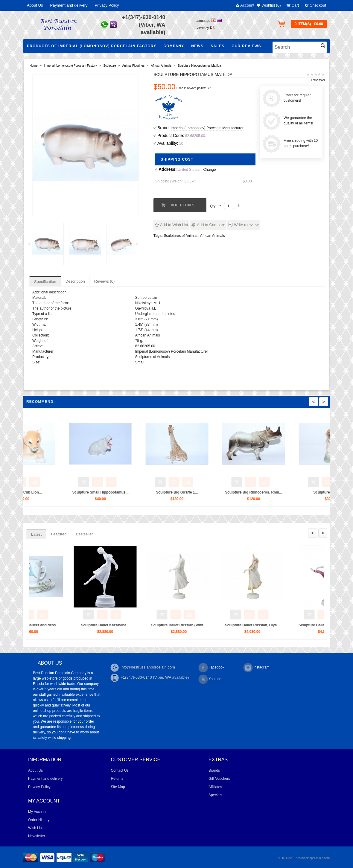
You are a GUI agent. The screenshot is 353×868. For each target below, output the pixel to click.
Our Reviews (246, 46)
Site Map (118, 787)
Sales (217, 46)
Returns (117, 779)
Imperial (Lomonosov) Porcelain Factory (70, 66)
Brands (214, 770)
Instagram (256, 668)
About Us (35, 5)
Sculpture (109, 66)
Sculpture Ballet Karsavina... (156, 625)
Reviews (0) (105, 281)
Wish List (35, 828)
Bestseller (84, 534)
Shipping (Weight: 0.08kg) (176, 181)
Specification (45, 282)
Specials (215, 795)
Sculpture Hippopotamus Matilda (199, 66)
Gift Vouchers (219, 779)
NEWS (197, 46)
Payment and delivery (69, 5)
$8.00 (247, 181)
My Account (37, 812)
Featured (59, 534)
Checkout (318, 5)
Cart (295, 5)
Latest (36, 534)
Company (174, 46)
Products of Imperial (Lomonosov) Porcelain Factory (92, 46)
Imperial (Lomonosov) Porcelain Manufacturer (207, 128)
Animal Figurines (133, 66)
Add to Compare (211, 225)
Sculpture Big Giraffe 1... (228, 492)
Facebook (211, 668)
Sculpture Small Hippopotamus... (152, 492)
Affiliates (215, 787)
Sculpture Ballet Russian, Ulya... (303, 625)
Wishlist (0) (271, 5)
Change (209, 170)
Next (139, 246)
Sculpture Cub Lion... (75, 492)
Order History (39, 820)
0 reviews (317, 80)
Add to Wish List (174, 225)
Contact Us (120, 770)
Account (247, 5)
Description (75, 281)
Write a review (246, 225)
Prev (31, 246)
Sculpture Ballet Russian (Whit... (230, 625)
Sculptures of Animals (181, 236)
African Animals (161, 66)
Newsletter (37, 836)
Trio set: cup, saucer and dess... (83, 625)
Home (34, 66)
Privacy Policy (107, 5)
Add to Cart (183, 205)
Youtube (210, 679)
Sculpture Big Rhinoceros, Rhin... (305, 492)
